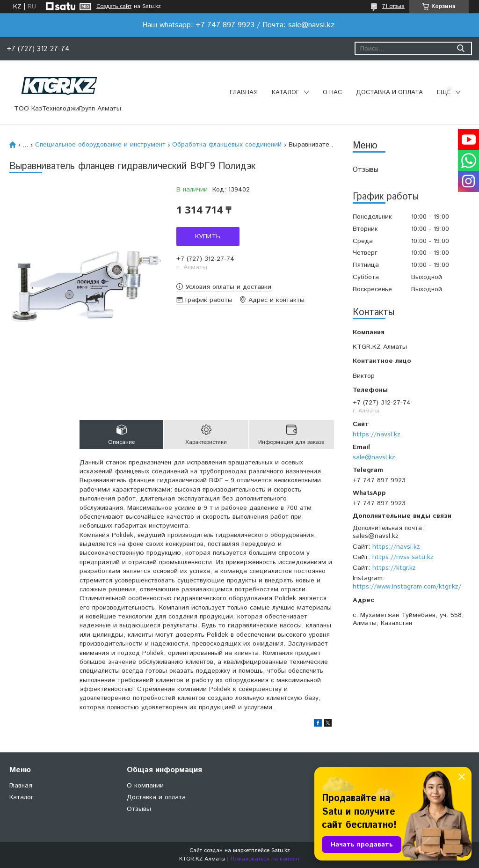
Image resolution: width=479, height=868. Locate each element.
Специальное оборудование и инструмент (100, 145)
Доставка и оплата (389, 92)
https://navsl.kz (377, 434)
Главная (244, 92)
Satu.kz (281, 850)
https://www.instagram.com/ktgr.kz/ (407, 587)
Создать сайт (114, 7)
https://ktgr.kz (394, 568)
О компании (145, 786)
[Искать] (461, 48)
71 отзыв (393, 6)
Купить (208, 236)
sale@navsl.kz (374, 457)
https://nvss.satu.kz (403, 557)
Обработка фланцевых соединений (227, 145)
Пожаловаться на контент (265, 859)
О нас (332, 92)
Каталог (286, 92)
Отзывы (366, 170)
